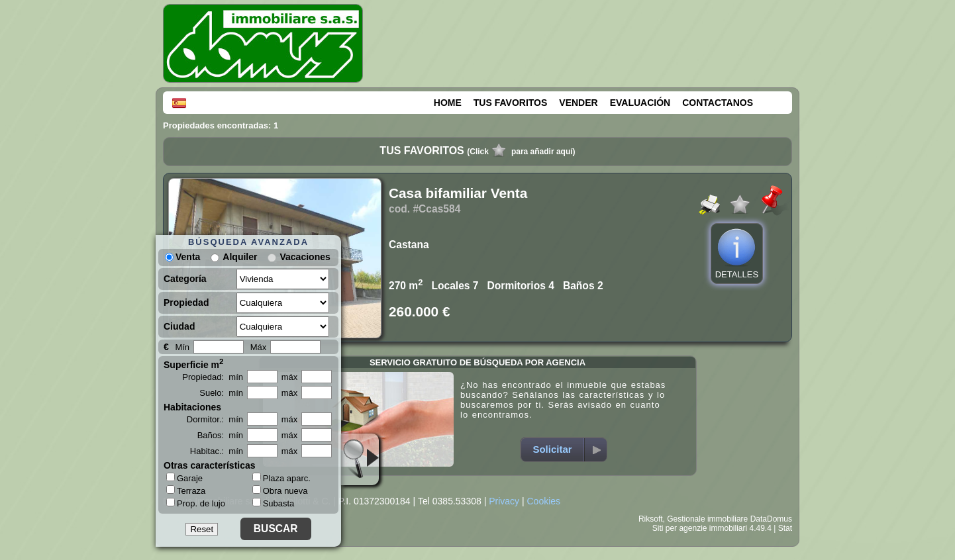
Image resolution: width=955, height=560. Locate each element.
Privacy (504, 501)
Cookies (543, 501)
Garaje (184, 478)
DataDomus (771, 519)
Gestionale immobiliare (707, 519)
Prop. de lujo (196, 503)
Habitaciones (192, 407)
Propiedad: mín (213, 377)
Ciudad (179, 326)
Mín (182, 347)
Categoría (185, 279)
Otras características (210, 465)
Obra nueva (280, 491)
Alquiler (240, 257)
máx (290, 377)
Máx (259, 347)
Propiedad (186, 303)
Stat (785, 528)
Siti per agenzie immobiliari (700, 528)
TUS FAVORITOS (511, 103)
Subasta (274, 503)
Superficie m (194, 363)
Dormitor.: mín (215, 419)
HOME (448, 103)
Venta (182, 257)
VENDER (578, 103)
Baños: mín (220, 435)
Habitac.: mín (217, 451)
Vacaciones (305, 257)
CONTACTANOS (718, 103)
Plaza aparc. (281, 478)
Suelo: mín (221, 393)
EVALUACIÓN (640, 103)
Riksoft (651, 519)
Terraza (186, 490)
